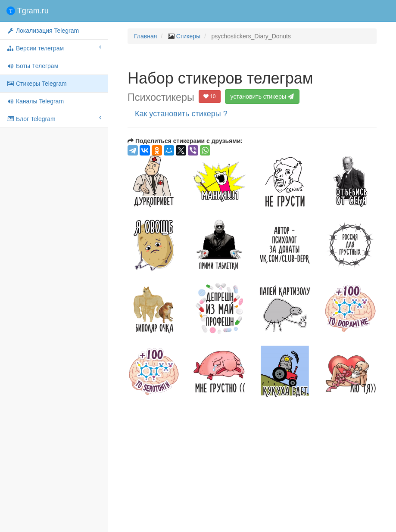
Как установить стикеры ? (181, 114)
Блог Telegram (54, 118)
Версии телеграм (54, 48)
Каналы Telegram (35, 101)
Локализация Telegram (43, 31)
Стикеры (188, 36)
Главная (145, 36)
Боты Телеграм (32, 66)
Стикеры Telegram (37, 84)
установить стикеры (263, 96)
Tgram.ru (28, 11)
